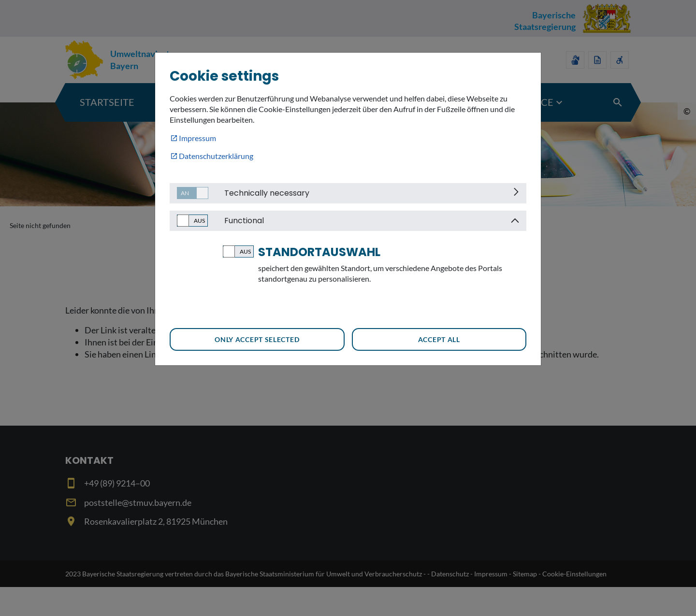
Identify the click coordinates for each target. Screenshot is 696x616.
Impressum (197, 138)
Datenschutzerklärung (216, 156)
